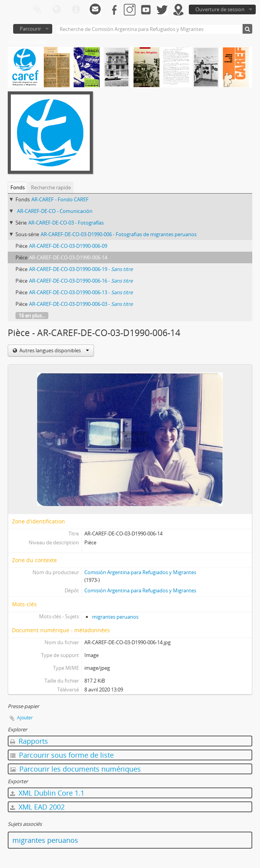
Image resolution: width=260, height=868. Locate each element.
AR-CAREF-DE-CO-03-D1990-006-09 (68, 246)
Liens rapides (76, 10)
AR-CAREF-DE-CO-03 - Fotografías (66, 223)
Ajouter (25, 718)
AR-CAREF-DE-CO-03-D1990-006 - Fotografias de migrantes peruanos (119, 234)
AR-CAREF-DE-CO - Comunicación (55, 211)
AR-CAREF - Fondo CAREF (60, 199)
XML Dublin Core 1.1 (47, 793)
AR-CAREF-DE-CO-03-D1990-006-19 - (81, 269)
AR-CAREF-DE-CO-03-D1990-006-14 (68, 257)
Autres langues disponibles (54, 350)
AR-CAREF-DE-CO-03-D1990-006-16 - (81, 281)
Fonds (18, 187)
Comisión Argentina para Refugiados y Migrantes (140, 572)
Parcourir (30, 29)
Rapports (29, 741)
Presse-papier (37, 10)
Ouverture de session (220, 9)
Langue (56, 10)
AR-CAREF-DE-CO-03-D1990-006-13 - (81, 292)
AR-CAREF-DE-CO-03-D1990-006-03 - (81, 304)
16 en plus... (32, 316)
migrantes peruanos (115, 617)
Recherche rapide (51, 187)
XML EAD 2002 (37, 807)
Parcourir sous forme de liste (62, 755)
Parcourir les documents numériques (75, 769)
